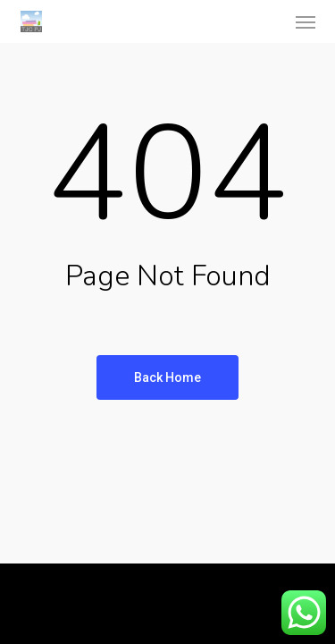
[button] (306, 21)
